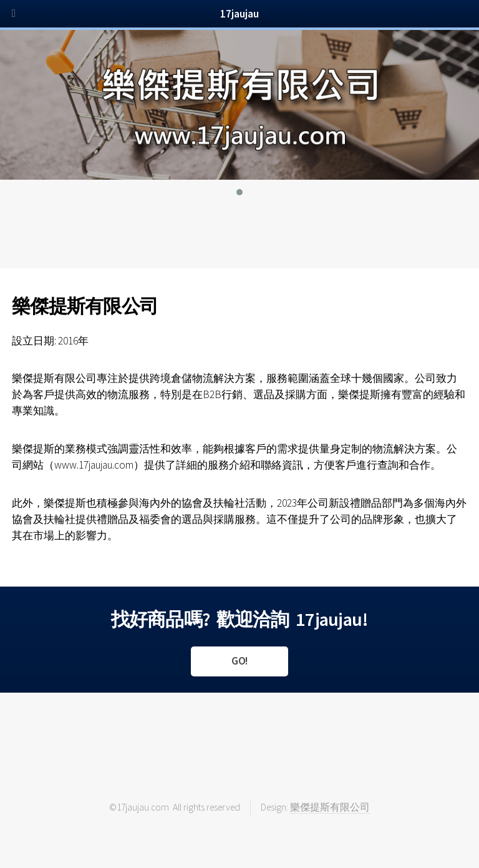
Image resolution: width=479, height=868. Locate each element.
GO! (239, 661)
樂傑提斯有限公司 (330, 807)
